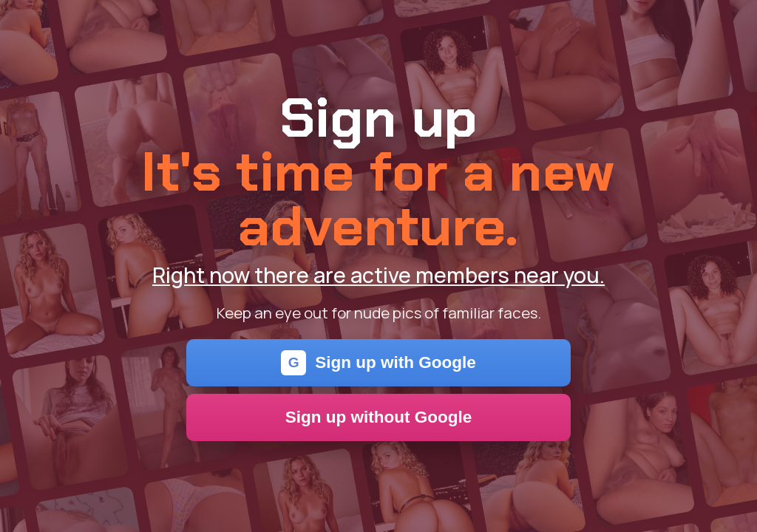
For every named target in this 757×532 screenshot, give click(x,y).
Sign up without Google (379, 417)
